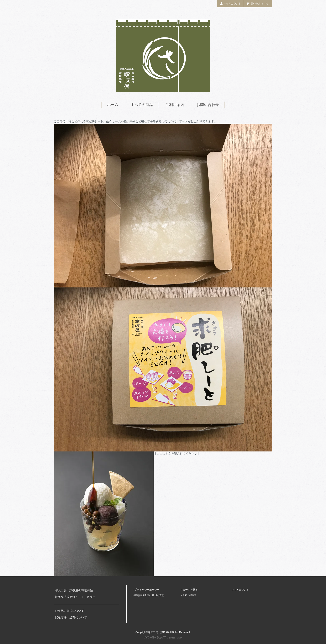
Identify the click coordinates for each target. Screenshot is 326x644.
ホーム (113, 105)
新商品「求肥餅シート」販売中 (75, 597)
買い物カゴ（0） (258, 3)
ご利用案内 (175, 105)
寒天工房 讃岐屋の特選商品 (74, 590)
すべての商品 (142, 105)
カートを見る (190, 590)
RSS (185, 595)
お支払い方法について (69, 611)
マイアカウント (230, 3)
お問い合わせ (208, 105)
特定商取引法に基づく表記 (149, 595)
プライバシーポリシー (147, 590)
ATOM (193, 595)
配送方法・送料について (71, 617)
